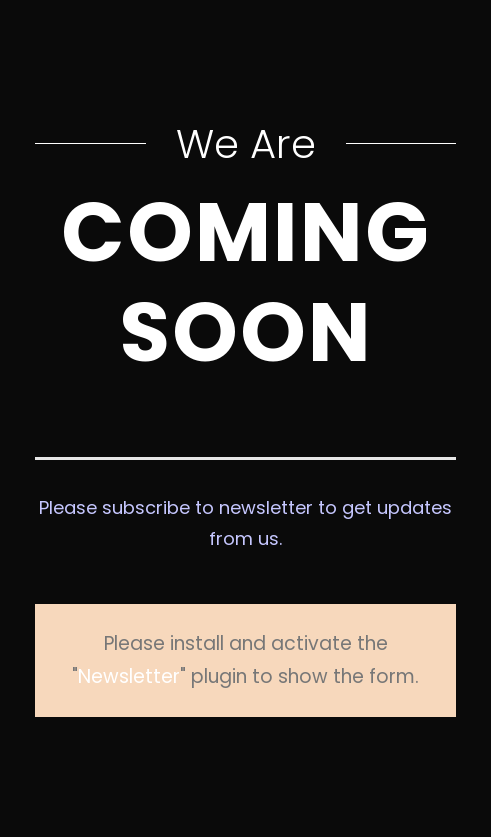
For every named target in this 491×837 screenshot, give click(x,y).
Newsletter (374, 643)
